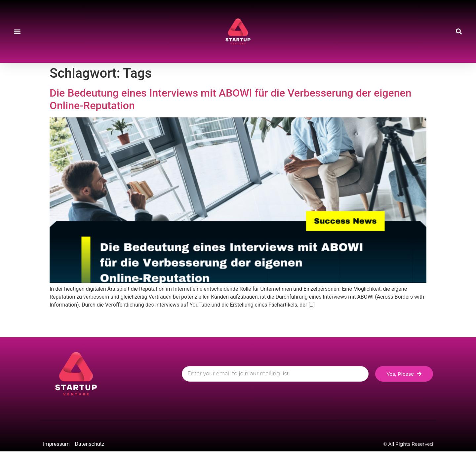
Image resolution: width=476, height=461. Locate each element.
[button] (17, 32)
